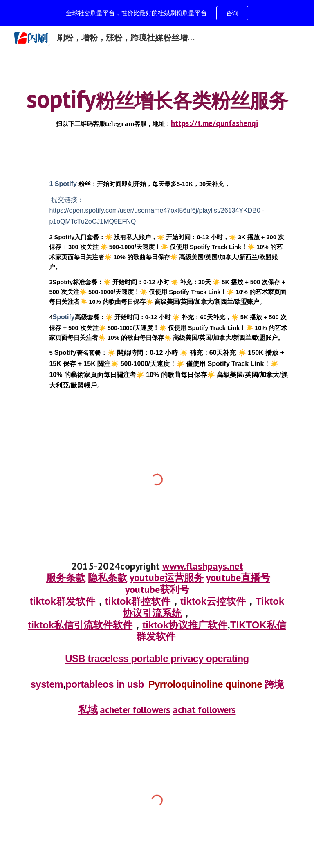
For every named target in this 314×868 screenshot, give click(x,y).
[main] (157, 107)
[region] (157, 13)
